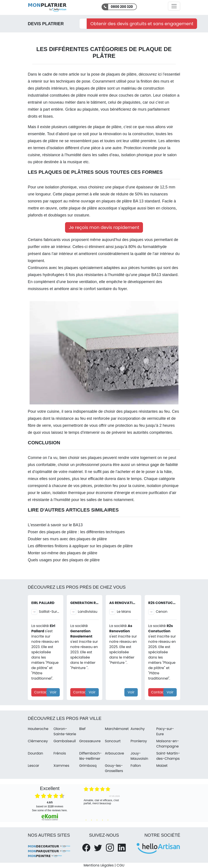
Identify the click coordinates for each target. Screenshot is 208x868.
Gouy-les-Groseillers (114, 768)
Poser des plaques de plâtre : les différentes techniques (76, 532)
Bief (82, 729)
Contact (41, 692)
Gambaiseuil (65, 741)
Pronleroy (139, 741)
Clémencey (38, 741)
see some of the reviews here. (50, 810)
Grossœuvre (90, 741)
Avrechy (138, 729)
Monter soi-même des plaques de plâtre (63, 553)
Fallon (136, 766)
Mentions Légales (99, 865)
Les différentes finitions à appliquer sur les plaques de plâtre (80, 546)
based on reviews (50, 804)
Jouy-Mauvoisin (139, 756)
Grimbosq (88, 766)
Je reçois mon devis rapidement (104, 227)
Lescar (33, 766)
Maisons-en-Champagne (168, 744)
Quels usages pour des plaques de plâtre (64, 560)
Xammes (61, 766)
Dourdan (35, 753)
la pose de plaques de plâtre (111, 74)
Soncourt (113, 741)
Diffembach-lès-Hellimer (91, 756)
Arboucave (114, 753)
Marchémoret (117, 729)
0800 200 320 (122, 7)
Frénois (60, 753)
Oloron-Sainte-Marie (65, 731)
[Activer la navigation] (174, 6)
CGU (121, 865)
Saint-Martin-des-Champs (168, 756)
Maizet (162, 766)
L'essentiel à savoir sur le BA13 (55, 525)
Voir (53, 692)
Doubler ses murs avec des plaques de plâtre (67, 539)
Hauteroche (38, 729)
